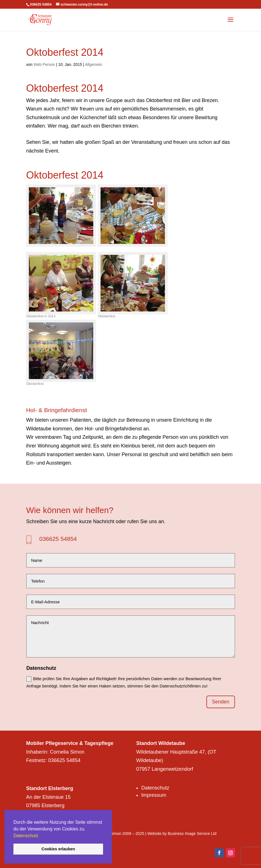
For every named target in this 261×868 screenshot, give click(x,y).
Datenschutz (26, 836)
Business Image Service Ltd (192, 834)
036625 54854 (58, 539)
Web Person (44, 64)
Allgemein (93, 64)
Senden (221, 702)
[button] (40, 836)
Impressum (154, 795)
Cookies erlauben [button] (58, 849)
